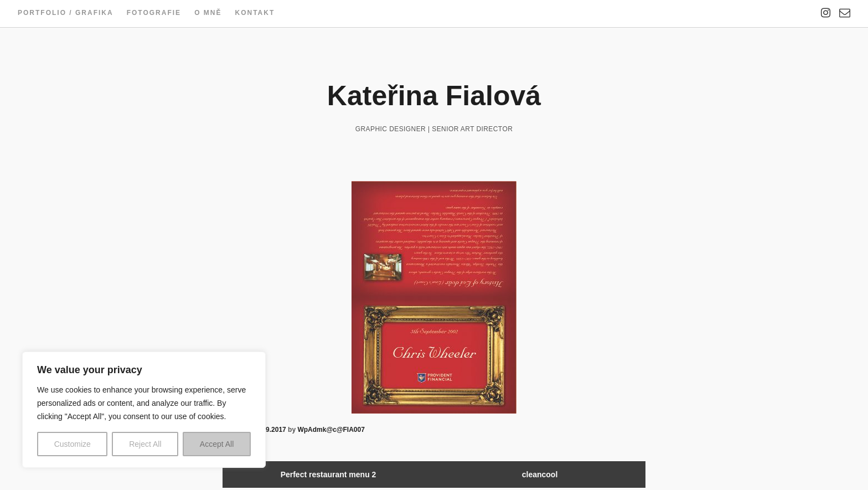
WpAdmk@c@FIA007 (331, 430)
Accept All (217, 444)
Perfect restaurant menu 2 (329, 474)
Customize (73, 444)
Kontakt (255, 13)
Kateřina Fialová (434, 96)
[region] (144, 410)
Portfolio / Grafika (66, 13)
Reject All (145, 444)
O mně (208, 13)
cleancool (540, 474)
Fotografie (154, 13)
